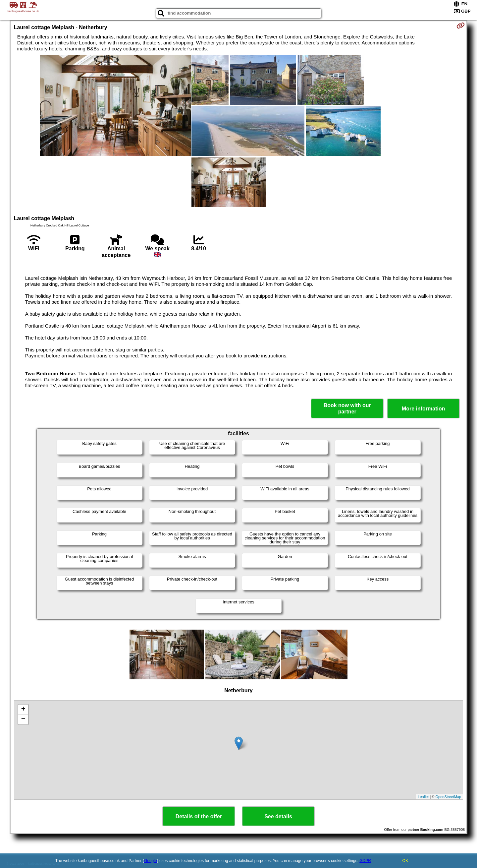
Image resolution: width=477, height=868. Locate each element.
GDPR (365, 861)
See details (278, 816)
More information (424, 409)
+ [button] (23, 710)
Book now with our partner (347, 408)
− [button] (23, 719)
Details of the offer (199, 816)
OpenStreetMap (449, 797)
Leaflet (423, 797)
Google (151, 861)
